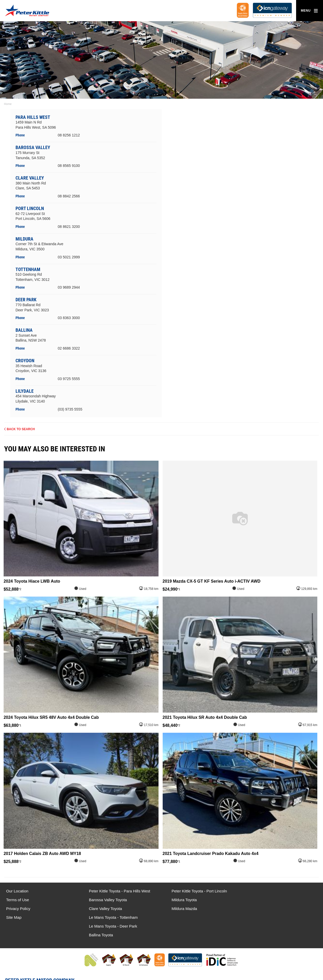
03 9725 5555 (69, 379)
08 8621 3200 (69, 227)
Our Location (17, 891)
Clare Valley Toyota (103, 909)
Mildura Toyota (180, 900)
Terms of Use (18, 900)
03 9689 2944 (69, 287)
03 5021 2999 (69, 257)
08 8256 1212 (69, 135)
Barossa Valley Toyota (106, 900)
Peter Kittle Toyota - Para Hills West (118, 891)
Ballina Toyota (261, 909)
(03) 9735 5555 (70, 409)
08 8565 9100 (69, 166)
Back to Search (21, 429)
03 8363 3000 (69, 318)
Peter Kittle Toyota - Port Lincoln (196, 891)
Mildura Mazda (181, 909)
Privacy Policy (18, 909)
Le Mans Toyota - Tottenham (273, 891)
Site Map (14, 917)
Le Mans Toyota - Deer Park (273, 900)
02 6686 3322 (69, 348)
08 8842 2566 (69, 196)
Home (8, 104)
